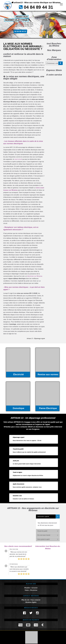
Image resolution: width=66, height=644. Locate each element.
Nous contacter (35, 600)
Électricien (34, 590)
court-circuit (18, 159)
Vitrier (27, 590)
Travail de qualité (42, 531)
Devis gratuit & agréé (43, 539)
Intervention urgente (43, 516)
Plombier (27, 588)
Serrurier (35, 588)
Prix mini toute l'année (44, 535)
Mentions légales (31, 602)
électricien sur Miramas (35, 276)
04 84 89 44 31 (38, 7)
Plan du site (25, 600)
